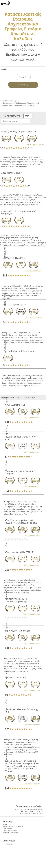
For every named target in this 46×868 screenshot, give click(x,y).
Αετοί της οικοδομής (8, 101)
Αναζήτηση (23, 85)
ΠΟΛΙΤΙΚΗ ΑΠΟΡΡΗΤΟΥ (11, 833)
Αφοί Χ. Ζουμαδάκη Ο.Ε (14, 305)
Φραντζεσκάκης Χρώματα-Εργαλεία (18, 132)
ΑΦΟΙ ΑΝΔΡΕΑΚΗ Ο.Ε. (12, 173)
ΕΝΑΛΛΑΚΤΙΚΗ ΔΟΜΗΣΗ (15, 258)
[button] (22, 144)
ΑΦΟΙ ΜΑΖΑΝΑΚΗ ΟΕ (15, 405)
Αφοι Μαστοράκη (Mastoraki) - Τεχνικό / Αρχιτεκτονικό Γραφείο (21, 522)
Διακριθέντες (7, 824)
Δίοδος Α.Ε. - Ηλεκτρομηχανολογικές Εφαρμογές (19, 212)
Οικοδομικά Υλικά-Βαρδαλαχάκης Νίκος (21, 711)
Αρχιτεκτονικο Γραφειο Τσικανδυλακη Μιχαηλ (16, 600)
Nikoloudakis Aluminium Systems (19, 351)
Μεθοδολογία (7, 829)
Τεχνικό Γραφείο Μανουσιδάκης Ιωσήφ (20, 438)
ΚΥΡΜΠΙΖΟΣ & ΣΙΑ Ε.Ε (15, 677)
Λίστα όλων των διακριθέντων (13, 827)
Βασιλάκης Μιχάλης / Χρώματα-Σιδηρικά (20, 472)
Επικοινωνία (9, 844)
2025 (27, 116)
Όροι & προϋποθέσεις (10, 831)
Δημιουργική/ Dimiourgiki (17, 631)
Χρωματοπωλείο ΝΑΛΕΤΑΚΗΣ (19, 552)
